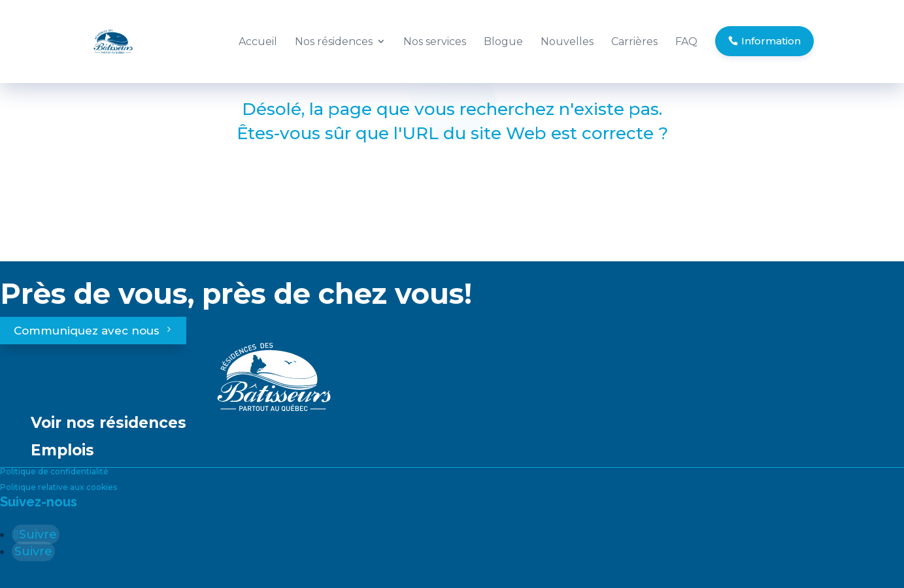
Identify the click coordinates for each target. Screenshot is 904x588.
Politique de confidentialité (54, 471)
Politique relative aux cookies (59, 487)
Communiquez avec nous (87, 331)
